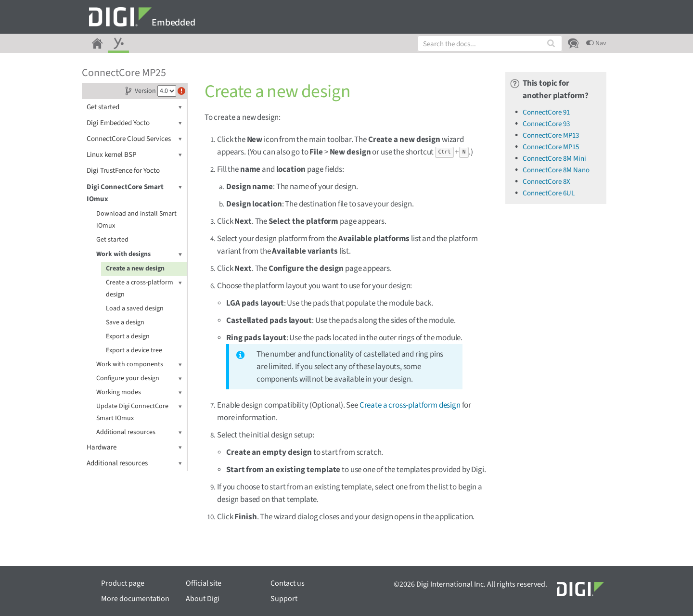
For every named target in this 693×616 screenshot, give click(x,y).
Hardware (134, 447)
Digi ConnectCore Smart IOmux (134, 192)
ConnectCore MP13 (551, 135)
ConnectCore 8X (546, 182)
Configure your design (139, 379)
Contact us (288, 583)
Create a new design (135, 269)
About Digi (203, 599)
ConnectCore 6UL (549, 193)
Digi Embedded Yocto (134, 123)
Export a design (128, 336)
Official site (204, 583)
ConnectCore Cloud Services (134, 139)
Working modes (139, 392)
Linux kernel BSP (134, 155)
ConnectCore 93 (546, 124)
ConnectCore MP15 (551, 147)
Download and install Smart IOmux (136, 220)
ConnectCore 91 (546, 112)
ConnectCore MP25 (124, 73)
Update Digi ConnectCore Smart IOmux (139, 412)
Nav (596, 43)
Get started (134, 107)
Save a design (125, 322)
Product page (123, 583)
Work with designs (139, 254)
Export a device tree (134, 350)
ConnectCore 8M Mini (554, 159)
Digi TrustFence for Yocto (123, 171)
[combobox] (490, 44)
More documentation (135, 599)
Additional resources (139, 432)
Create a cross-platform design (144, 288)
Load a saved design (135, 308)
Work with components (139, 365)
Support (284, 599)
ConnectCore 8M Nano (556, 170)
